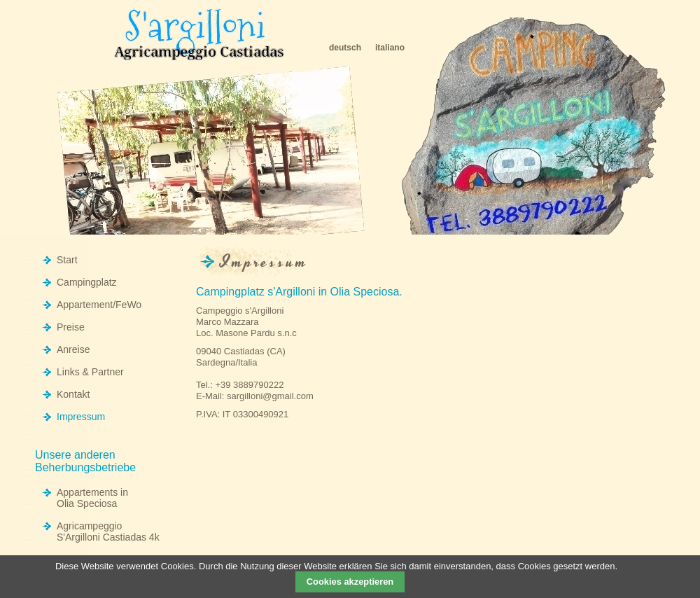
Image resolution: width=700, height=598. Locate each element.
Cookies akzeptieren (350, 582)
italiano (390, 48)
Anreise (73, 349)
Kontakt (73, 394)
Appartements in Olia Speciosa (92, 498)
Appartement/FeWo (99, 305)
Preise (71, 327)
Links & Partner (90, 372)
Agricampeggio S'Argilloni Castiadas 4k (108, 531)
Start (67, 260)
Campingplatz (87, 282)
